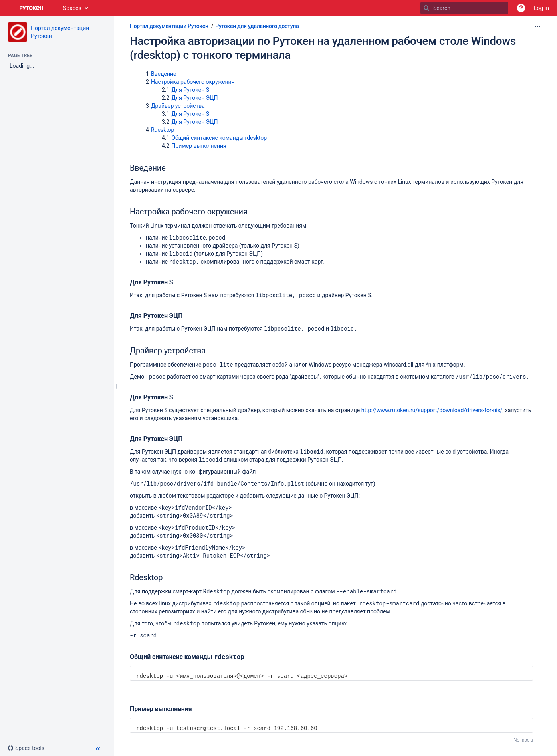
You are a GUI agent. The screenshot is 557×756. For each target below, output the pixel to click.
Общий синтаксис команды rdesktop (219, 138)
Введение (164, 74)
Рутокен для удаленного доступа (257, 26)
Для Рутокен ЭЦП (194, 98)
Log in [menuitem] (541, 8)
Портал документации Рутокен (169, 26)
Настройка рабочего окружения (193, 82)
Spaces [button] (72, 8)
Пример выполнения (199, 146)
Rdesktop (163, 130)
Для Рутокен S (190, 90)
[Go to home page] (32, 8)
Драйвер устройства (178, 106)
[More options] (537, 26)
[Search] (426, 8)
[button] (521, 8)
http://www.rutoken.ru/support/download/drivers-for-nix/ (432, 410)
